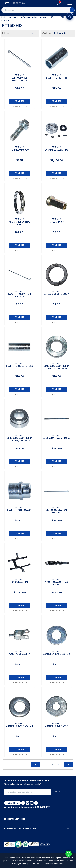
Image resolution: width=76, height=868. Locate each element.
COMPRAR (19, 101)
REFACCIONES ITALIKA (29, 17)
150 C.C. (53, 17)
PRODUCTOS (14, 17)
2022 (62, 17)
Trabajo (43, 17)
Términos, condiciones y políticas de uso (39, 858)
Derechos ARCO (66, 858)
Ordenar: (47, 33)
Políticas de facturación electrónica (19, 861)
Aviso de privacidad (12, 858)
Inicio (4, 17)
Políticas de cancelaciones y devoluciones (55, 861)
